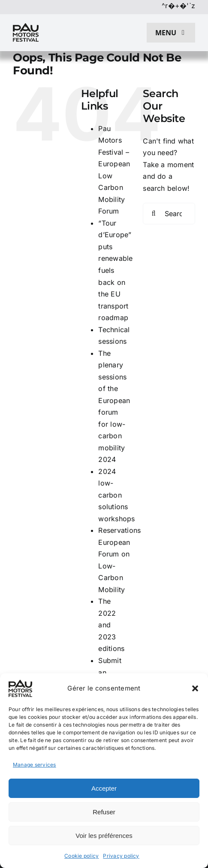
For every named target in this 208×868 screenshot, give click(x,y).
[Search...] (169, 214)
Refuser (104, 812)
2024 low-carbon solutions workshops (116, 495)
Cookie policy (81, 856)
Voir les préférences (104, 836)
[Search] (154, 214)
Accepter (104, 788)
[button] (195, 688)
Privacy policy (121, 856)
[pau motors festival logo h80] (26, 27)
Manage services (35, 765)
